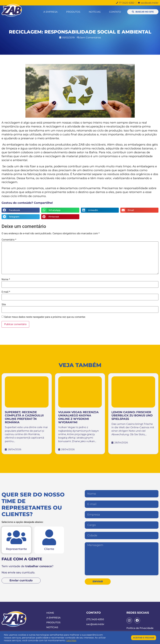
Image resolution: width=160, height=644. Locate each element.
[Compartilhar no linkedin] (100, 210)
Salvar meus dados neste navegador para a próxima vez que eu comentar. (45, 317)
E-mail (6, 292)
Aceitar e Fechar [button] (144, 638)
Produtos (73, 12)
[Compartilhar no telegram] (21, 217)
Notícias (95, 12)
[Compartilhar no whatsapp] (60, 210)
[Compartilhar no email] (139, 210)
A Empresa (50, 12)
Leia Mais (71, 640)
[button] (143, 12)
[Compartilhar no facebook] (21, 210)
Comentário (9, 240)
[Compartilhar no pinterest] (60, 217)
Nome (6, 279)
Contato (115, 12)
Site (4, 305)
